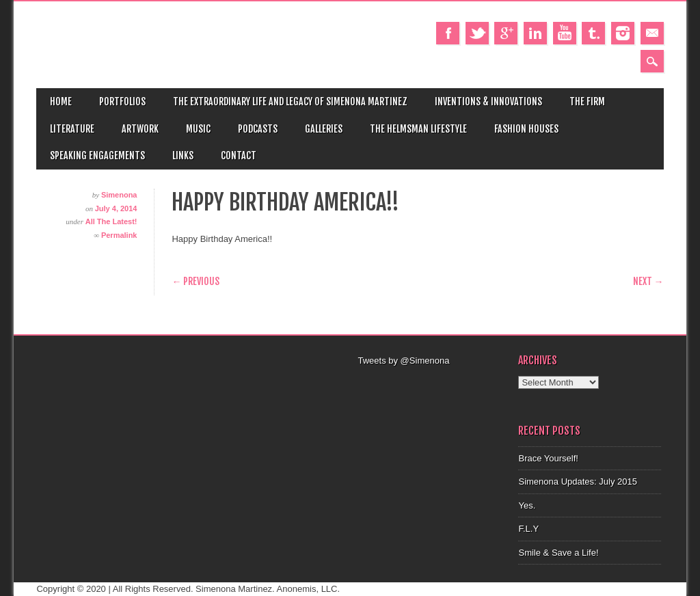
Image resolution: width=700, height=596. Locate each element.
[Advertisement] (446, 385)
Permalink (119, 235)
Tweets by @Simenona (403, 361)
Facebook (448, 33)
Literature (72, 129)
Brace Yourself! (548, 458)
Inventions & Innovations (488, 101)
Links (183, 155)
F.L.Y (528, 529)
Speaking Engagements (97, 155)
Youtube (565, 33)
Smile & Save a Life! (558, 553)
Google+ (506, 33)
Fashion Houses (526, 129)
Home (61, 101)
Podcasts (258, 129)
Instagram (623, 33)
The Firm (587, 101)
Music (198, 129)
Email (652, 33)
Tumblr (593, 33)
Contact (239, 155)
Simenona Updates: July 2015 (577, 482)
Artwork (140, 129)
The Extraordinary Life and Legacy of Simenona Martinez (290, 101)
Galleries (324, 129)
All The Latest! (111, 221)
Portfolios (122, 101)
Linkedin (535, 33)
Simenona (119, 195)
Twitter (477, 33)
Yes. (527, 505)
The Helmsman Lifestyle (418, 129)
